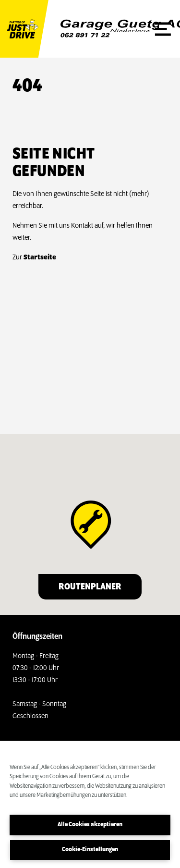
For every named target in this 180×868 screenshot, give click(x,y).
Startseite (40, 257)
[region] (90, 804)
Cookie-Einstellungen (90, 850)
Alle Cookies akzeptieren (90, 825)
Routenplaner (90, 587)
